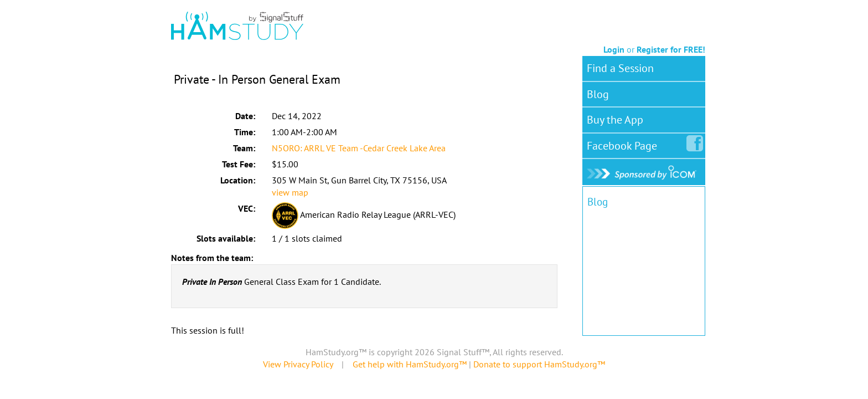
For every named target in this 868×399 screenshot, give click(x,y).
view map (290, 192)
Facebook (624, 144)
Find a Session (620, 68)
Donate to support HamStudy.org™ (539, 364)
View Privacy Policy (298, 364)
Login (614, 49)
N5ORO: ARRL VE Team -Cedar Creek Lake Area (359, 148)
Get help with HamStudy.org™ (410, 364)
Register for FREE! (671, 49)
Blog (598, 94)
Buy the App (615, 120)
